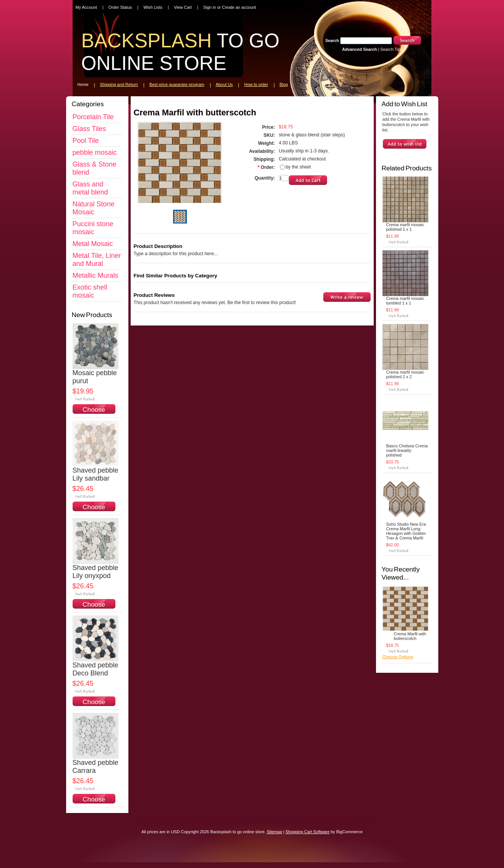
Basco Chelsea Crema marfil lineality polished (407, 450)
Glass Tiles (89, 129)
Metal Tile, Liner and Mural (97, 260)
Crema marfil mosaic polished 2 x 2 (405, 374)
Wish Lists (153, 7)
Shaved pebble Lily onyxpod (96, 572)
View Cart (183, 7)
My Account (86, 7)
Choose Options (94, 414)
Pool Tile (86, 141)
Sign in (210, 7)
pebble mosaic (95, 152)
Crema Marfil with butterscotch (410, 636)
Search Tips (391, 49)
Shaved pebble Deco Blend (96, 669)
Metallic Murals (96, 275)
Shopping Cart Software (307, 832)
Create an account (239, 7)
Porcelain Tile (93, 117)
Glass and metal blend (90, 188)
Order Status (120, 7)
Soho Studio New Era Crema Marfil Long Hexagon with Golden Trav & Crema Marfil (406, 531)
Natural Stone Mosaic (94, 208)
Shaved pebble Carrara (96, 767)
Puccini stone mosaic (93, 228)
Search (332, 40)
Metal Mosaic (93, 244)
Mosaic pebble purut (95, 377)
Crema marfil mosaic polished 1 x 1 (405, 227)
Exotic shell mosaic (90, 291)
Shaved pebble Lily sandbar (96, 474)
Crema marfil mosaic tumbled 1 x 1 (405, 301)
